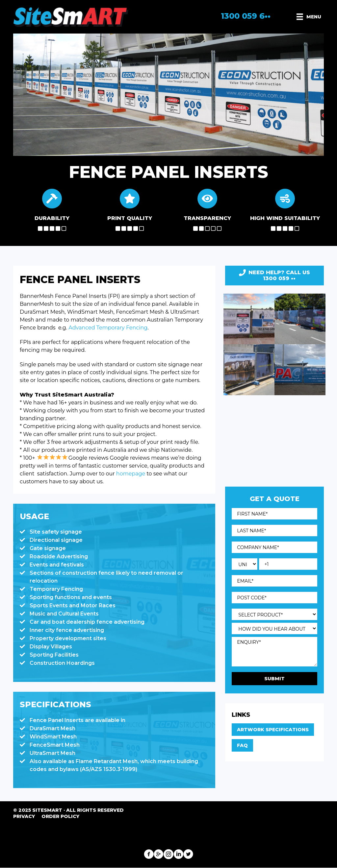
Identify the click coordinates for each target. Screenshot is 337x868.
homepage (130, 474)
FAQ (242, 745)
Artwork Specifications (273, 730)
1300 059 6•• (246, 16)
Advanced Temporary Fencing (108, 328)
